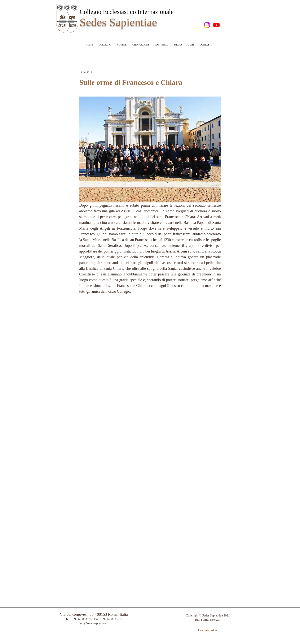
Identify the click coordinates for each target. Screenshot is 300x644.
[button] (105, 46)
